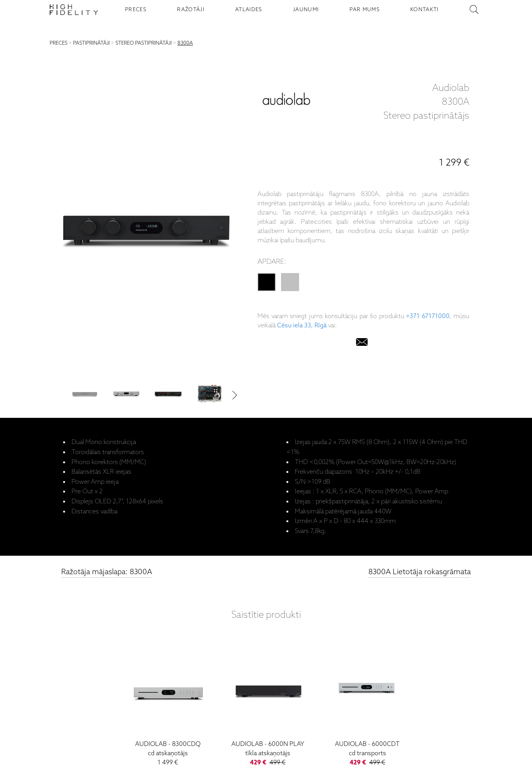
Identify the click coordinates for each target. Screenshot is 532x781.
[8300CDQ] (168, 705)
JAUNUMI (306, 10)
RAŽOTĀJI (191, 10)
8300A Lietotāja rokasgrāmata (420, 572)
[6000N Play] (268, 705)
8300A (185, 43)
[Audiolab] (286, 102)
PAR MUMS (365, 10)
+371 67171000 (428, 316)
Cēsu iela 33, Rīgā (302, 326)
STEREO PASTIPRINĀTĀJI (144, 43)
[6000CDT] (367, 705)
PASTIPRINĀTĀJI (91, 43)
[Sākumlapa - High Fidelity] (74, 10)
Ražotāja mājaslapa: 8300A (107, 572)
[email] (362, 344)
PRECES (136, 10)
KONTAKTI (425, 10)
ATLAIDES (249, 10)
